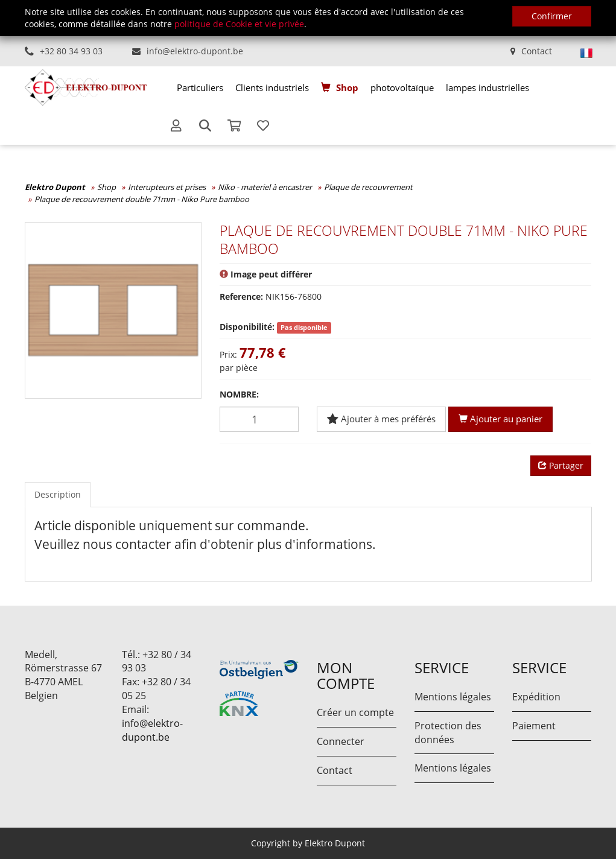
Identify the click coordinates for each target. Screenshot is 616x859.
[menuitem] (200, 87)
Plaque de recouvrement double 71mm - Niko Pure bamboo (142, 199)
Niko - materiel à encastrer (265, 187)
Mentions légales (453, 697)
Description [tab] (58, 494)
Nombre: (239, 394)
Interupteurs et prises (167, 187)
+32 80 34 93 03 (71, 51)
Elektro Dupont (55, 187)
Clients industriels (272, 87)
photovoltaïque (402, 87)
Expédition (536, 697)
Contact (537, 51)
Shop (347, 87)
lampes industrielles (487, 87)
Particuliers (200, 87)
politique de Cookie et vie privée (239, 24)
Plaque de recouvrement (368, 187)
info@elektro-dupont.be (195, 51)
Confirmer (552, 16)
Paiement (534, 726)
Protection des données (448, 733)
